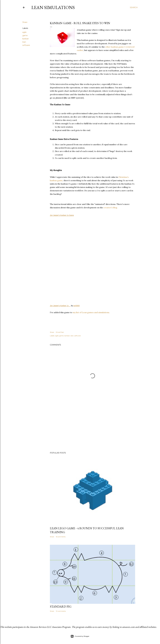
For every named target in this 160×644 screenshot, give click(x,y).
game (25, 35)
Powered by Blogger (80, 636)
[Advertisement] (92, 428)
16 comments (61, 537)
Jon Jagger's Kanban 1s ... (60, 306)
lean (24, 42)
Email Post (60, 332)
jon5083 (76, 306)
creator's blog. (111, 208)
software (26, 45)
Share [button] (25, 22)
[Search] (134, 7)
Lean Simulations (53, 7)
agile (24, 32)
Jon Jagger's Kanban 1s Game (62, 215)
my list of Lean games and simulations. (91, 312)
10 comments (61, 611)
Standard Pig (61, 606)
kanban (26, 39)
